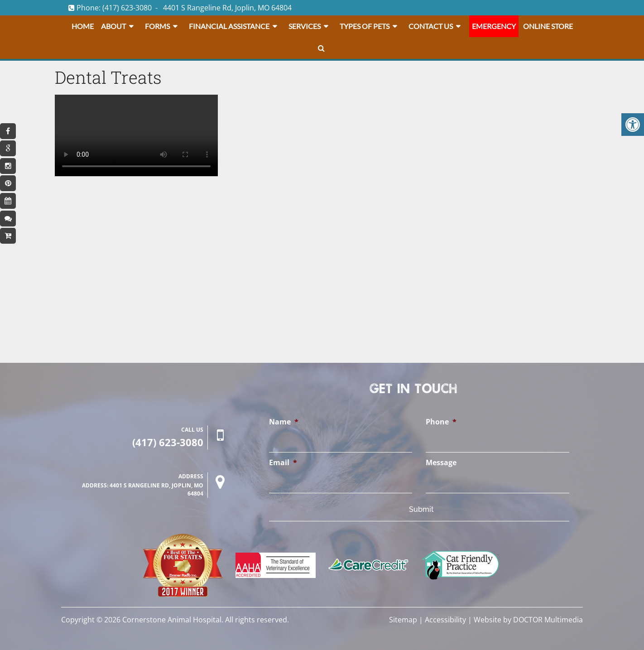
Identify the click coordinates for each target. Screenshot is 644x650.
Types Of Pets (365, 26)
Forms (157, 26)
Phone (441, 422)
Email (283, 463)
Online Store (548, 26)
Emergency (494, 26)
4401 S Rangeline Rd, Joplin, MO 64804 (227, 8)
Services (305, 26)
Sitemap (403, 620)
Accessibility (445, 620)
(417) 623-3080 (127, 8)
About (113, 26)
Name (284, 422)
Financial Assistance (229, 26)
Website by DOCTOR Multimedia (528, 620)
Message (441, 463)
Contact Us (431, 26)
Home (83, 26)
